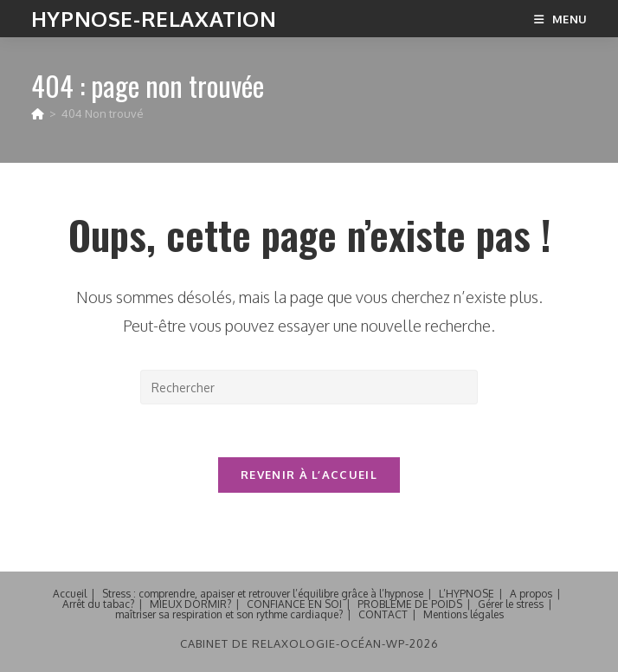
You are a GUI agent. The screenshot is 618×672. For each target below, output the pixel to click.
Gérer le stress (511, 604)
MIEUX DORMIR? (190, 604)
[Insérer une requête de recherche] (309, 387)
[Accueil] (38, 113)
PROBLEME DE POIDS (410, 604)
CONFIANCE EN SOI (294, 604)
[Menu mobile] (560, 19)
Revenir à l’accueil (309, 475)
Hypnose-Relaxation (154, 19)
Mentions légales (463, 614)
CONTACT (383, 614)
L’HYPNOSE (467, 594)
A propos (531, 594)
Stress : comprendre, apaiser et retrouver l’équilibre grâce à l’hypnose (263, 594)
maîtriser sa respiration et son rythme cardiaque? (229, 614)
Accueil (70, 594)
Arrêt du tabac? (98, 604)
